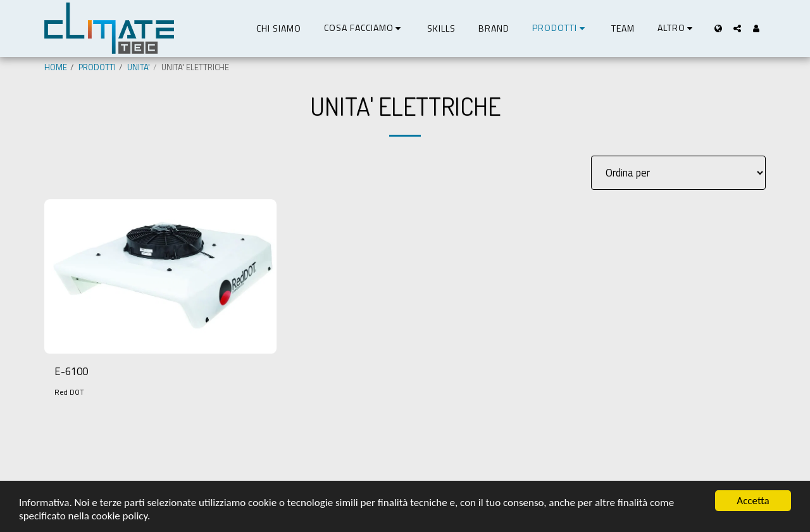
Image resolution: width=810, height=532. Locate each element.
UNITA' (139, 67)
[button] (364, 28)
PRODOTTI (97, 67)
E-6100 (71, 371)
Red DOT (69, 392)
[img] (160, 276)
